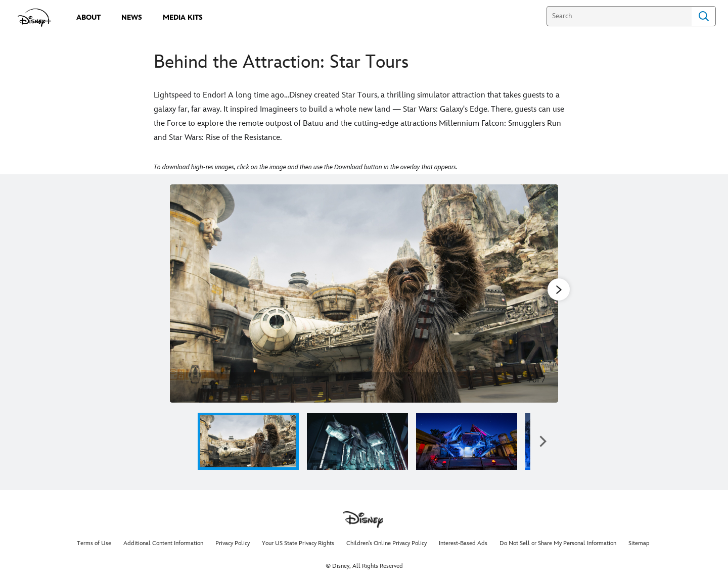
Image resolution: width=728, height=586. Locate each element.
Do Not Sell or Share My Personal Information (558, 543)
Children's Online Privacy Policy (386, 543)
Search (704, 16)
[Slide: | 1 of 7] (364, 294)
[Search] (619, 16)
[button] (543, 441)
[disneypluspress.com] (35, 18)
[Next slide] (543, 294)
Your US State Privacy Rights (298, 543)
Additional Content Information (163, 543)
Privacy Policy (233, 543)
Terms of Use (94, 543)
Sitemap (639, 543)
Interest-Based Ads (463, 543)
